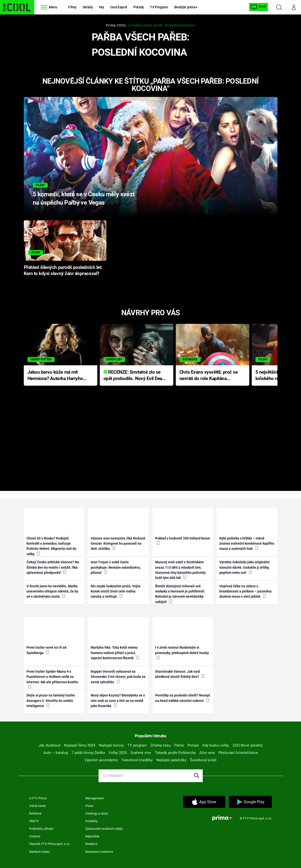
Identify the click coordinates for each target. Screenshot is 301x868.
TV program (137, 745)
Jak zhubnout (49, 745)
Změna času (161, 745)
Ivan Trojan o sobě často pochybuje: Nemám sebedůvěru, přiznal (116, 567)
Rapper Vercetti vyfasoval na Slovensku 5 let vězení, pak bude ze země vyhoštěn (118, 677)
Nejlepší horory (111, 745)
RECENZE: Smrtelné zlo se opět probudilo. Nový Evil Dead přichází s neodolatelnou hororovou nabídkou (134, 376)
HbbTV (34, 821)
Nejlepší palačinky (171, 760)
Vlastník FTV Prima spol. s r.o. (50, 844)
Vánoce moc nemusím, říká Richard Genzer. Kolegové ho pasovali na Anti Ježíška (118, 544)
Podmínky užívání (41, 829)
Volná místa (37, 806)
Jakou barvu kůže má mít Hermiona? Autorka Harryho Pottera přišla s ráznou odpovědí (55, 376)
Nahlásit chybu (39, 852)
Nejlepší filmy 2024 (80, 745)
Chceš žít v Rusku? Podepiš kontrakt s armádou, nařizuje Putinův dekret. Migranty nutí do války (51, 546)
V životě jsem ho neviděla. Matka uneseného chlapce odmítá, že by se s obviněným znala (52, 591)
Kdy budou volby (216, 745)
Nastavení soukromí (99, 852)
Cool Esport (119, 7)
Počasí (193, 745)
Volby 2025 (118, 753)
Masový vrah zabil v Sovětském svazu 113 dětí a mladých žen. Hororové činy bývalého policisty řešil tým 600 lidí (180, 570)
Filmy (72, 7)
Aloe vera (207, 753)
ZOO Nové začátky (248, 745)
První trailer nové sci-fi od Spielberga (46, 650)
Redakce (91, 844)
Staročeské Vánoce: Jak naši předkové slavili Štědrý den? (180, 674)
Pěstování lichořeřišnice (238, 753)
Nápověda (92, 836)
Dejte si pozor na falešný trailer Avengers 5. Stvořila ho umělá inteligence (51, 701)
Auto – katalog (56, 753)
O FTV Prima (38, 798)
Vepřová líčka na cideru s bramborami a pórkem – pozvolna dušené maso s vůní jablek (245, 591)
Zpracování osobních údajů (104, 829)
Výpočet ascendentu (101, 760)
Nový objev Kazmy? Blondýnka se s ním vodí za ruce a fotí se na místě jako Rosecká (118, 701)
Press (89, 806)
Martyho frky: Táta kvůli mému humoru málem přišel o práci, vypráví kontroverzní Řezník (115, 653)
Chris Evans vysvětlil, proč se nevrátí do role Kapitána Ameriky (209, 376)
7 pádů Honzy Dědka (88, 753)
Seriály (88, 7)
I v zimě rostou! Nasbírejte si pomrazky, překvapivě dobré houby (182, 652)
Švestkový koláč (203, 760)
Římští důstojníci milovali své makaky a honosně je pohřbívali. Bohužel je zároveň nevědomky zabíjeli (180, 594)
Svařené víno (141, 753)
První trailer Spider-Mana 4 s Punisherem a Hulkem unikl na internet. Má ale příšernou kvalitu (52, 679)
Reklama (35, 813)
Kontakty (91, 821)
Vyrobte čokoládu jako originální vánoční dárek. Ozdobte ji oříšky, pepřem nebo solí (245, 567)
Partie (179, 745)
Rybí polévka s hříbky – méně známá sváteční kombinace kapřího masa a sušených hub (247, 544)
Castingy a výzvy (97, 813)
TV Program (159, 7)
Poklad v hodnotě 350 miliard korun (183, 540)
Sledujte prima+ (186, 7)
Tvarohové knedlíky (137, 760)
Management (94, 798)
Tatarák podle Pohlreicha (175, 753)
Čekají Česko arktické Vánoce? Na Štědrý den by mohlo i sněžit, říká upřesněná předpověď (53, 567)
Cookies (35, 836)
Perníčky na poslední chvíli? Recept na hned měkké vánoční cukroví (183, 698)
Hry (102, 7)
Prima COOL (116, 25)
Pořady (139, 7)
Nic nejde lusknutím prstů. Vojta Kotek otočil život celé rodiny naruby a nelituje (116, 591)
